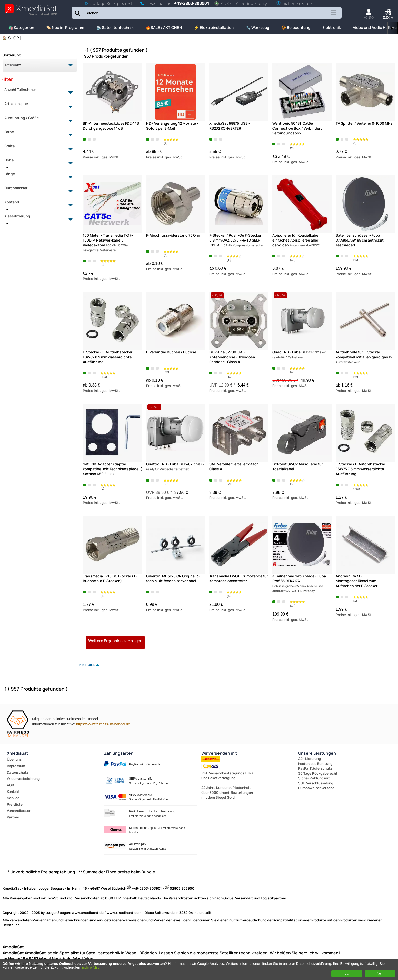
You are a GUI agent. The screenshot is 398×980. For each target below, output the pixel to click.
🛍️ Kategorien (21, 28)
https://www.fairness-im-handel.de (103, 724)
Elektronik (332, 28)
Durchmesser (37, 191)
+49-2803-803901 (192, 3)
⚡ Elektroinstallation (214, 28)
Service (13, 798)
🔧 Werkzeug (257, 28)
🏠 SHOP (11, 38)
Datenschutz (18, 772)
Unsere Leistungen (317, 753)
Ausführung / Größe (37, 121)
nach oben (87, 665)
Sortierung (12, 55)
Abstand (37, 205)
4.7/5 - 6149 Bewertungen (243, 3)
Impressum (16, 766)
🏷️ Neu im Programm (65, 28)
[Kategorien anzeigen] (333, 15)
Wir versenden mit (219, 753)
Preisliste (15, 804)
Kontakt (13, 791)
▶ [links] (393, 28)
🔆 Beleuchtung (296, 28)
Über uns (14, 759)
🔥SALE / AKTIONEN (164, 28)
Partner (13, 817)
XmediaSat (18, 753)
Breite (37, 149)
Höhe (37, 163)
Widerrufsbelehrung (23, 779)
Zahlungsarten (119, 753)
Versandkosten (19, 811)
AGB (10, 785)
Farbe (37, 135)
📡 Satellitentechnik (115, 28)
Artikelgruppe (37, 107)
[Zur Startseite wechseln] (31, 15)
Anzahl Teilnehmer (37, 93)
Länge (37, 177)
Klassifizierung (37, 220)
